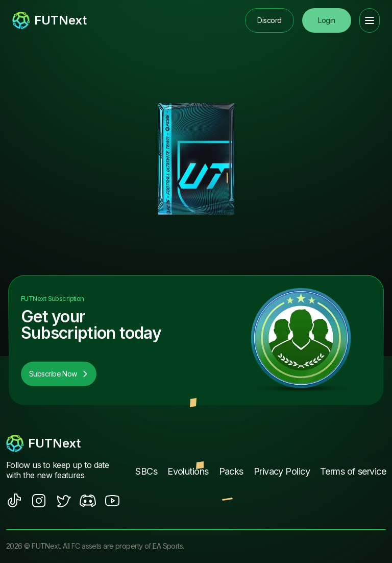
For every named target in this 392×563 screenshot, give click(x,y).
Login (326, 20)
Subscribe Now (59, 374)
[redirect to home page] (50, 20)
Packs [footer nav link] (231, 471)
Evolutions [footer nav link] (188, 471)
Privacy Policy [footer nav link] (282, 471)
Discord (269, 20)
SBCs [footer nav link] (146, 471)
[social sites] (14, 501)
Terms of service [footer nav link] (353, 471)
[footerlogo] (63, 443)
